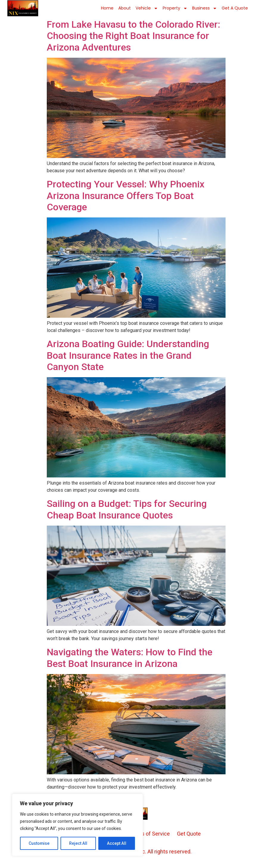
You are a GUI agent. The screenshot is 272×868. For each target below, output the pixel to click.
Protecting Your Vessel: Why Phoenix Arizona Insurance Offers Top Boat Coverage (126, 196)
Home (107, 8)
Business (205, 8)
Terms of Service (149, 834)
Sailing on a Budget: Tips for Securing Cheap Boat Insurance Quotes (127, 509)
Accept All (117, 843)
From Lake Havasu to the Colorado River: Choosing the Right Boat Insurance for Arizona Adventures (133, 36)
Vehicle (147, 8)
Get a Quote (235, 8)
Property (175, 8)
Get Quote (189, 834)
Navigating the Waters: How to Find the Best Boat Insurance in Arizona (130, 658)
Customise (39, 843)
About (125, 8)
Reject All (79, 843)
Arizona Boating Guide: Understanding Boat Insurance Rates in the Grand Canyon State (128, 355)
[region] (77, 825)
